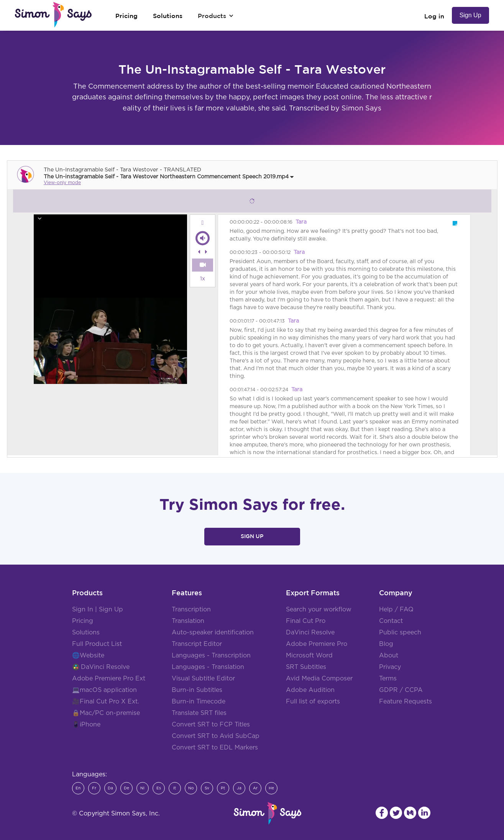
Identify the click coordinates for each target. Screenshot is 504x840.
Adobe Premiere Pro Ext (109, 679)
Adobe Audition (310, 690)
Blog (386, 644)
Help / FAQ (396, 609)
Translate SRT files (199, 713)
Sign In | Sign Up (98, 609)
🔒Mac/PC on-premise (106, 713)
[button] (216, 16)
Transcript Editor (197, 644)
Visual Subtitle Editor (203, 679)
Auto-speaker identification (213, 632)
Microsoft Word (309, 656)
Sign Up (470, 15)
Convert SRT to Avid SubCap (216, 736)
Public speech (400, 632)
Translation (188, 621)
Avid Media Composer (319, 679)
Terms (388, 679)
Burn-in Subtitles (197, 690)
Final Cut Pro (306, 621)
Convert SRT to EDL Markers (215, 748)
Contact (391, 621)
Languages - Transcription (211, 656)
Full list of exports (313, 702)
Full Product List (97, 644)
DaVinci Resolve (105, 667)
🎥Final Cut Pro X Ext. (106, 702)
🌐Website (88, 656)
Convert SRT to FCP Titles (211, 725)
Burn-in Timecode (199, 702)
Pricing (83, 621)
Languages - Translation (208, 667)
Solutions (86, 632)
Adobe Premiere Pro (317, 644)
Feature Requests (405, 702)
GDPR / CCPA (401, 690)
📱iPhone (86, 725)
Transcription (191, 609)
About (389, 656)
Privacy (390, 667)
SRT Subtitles (306, 667)
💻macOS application (104, 690)
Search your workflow (319, 609)
